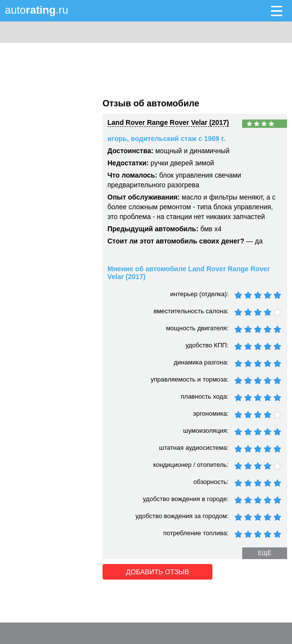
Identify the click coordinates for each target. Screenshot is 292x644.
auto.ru (37, 10)
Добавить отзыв (157, 572)
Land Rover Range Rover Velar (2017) (168, 122)
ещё (264, 553)
